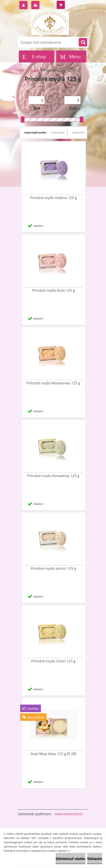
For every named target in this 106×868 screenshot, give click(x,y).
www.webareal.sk (69, 814)
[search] (83, 42)
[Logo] (50, 23)
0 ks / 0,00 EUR (76, 3)
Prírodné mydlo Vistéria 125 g (53, 198)
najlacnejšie (58, 132)
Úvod (34, 70)
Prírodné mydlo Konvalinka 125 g (53, 476)
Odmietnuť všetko (71, 859)
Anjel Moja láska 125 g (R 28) (53, 754)
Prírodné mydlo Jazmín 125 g (53, 568)
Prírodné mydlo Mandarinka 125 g (53, 383)
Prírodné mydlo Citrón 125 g (53, 661)
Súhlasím (95, 859)
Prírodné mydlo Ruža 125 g (53, 290)
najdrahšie (79, 132)
